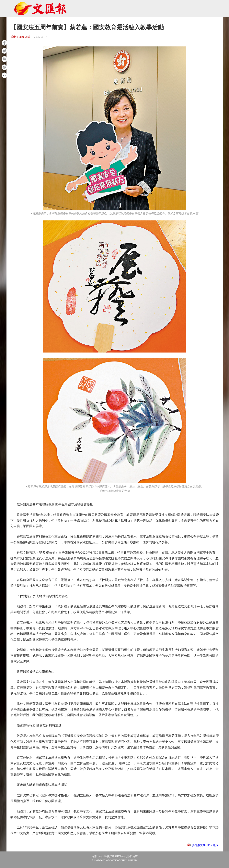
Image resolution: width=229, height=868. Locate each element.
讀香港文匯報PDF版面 (205, 845)
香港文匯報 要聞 (20, 37)
